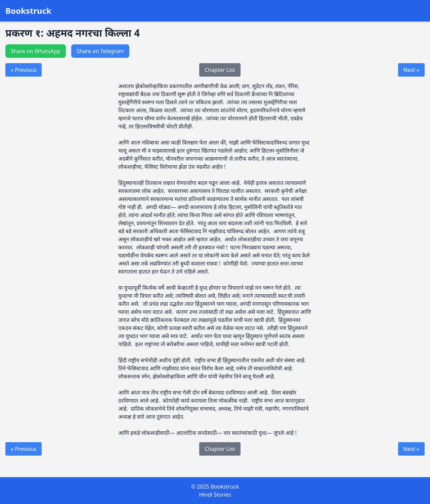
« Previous (24, 70)
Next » (411, 70)
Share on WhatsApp (36, 51)
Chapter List (220, 70)
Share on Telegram (100, 51)
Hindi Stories (215, 495)
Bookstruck (28, 11)
